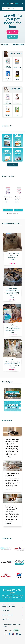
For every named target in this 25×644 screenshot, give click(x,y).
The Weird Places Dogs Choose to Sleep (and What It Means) (12, 441)
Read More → (9, 457)
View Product (8, 210)
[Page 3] (11, 214)
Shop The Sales (7, 126)
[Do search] (22, 9)
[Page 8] (17, 214)
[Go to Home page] (13, 3)
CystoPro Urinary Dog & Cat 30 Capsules (8, 198)
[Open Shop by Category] (12, 605)
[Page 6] (15, 214)
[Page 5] (13, 214)
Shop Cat (12, 37)
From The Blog (7, 420)
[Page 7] (16, 214)
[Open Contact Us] (12, 619)
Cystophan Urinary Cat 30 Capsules (18, 198)
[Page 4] (12, 214)
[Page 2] (9, 214)
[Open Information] (12, 611)
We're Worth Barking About (11, 224)
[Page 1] (8, 214)
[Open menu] (3, 3)
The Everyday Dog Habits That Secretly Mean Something (11, 508)
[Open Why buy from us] (12, 615)
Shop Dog (12, 32)
